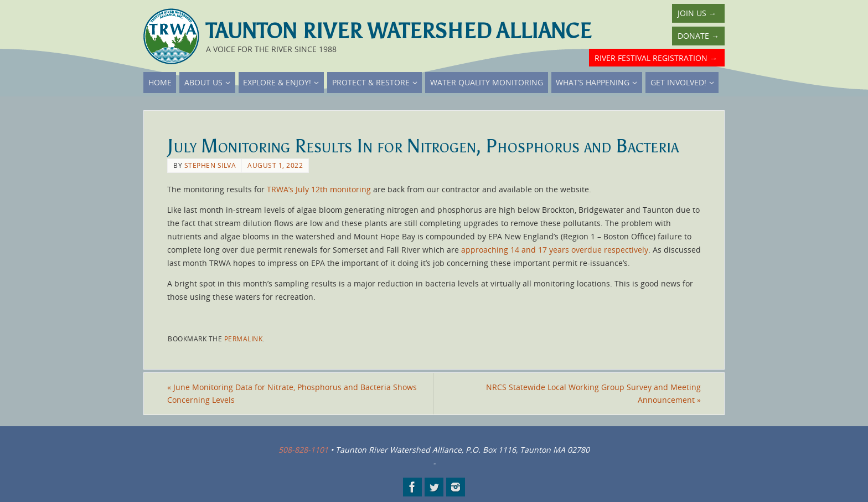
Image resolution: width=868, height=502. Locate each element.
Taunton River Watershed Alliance (399, 31)
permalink (244, 339)
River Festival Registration (656, 58)
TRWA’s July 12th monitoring (319, 189)
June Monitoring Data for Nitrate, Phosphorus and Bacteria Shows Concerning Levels (292, 394)
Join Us (697, 13)
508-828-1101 (303, 450)
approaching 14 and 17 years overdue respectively (555, 250)
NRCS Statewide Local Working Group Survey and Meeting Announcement (593, 394)
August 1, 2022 (275, 165)
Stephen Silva (210, 165)
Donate (698, 36)
